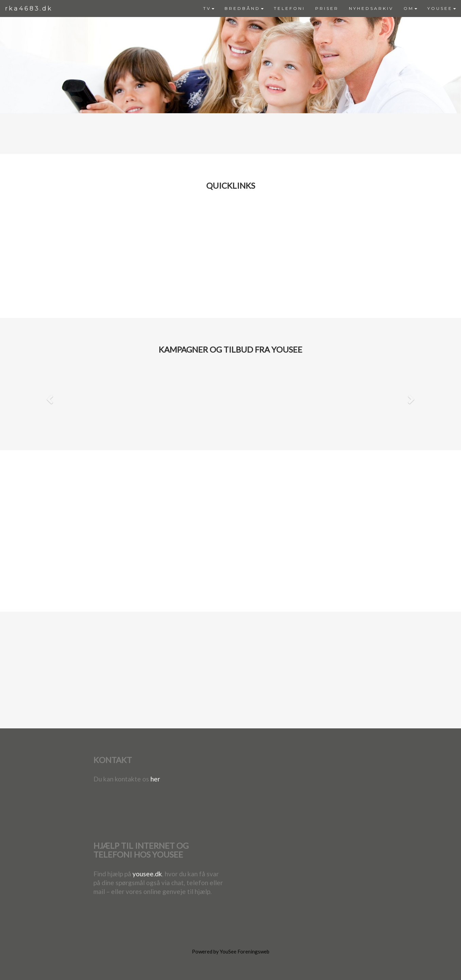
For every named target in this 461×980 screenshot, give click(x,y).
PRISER (327, 8)
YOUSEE (442, 8)
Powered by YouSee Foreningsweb (231, 951)
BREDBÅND (244, 8)
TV (209, 8)
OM (410, 8)
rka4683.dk (29, 9)
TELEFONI (289, 8)
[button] (49, 397)
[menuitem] (209, 9)
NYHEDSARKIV (371, 8)
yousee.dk (147, 874)
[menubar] (330, 9)
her (155, 779)
